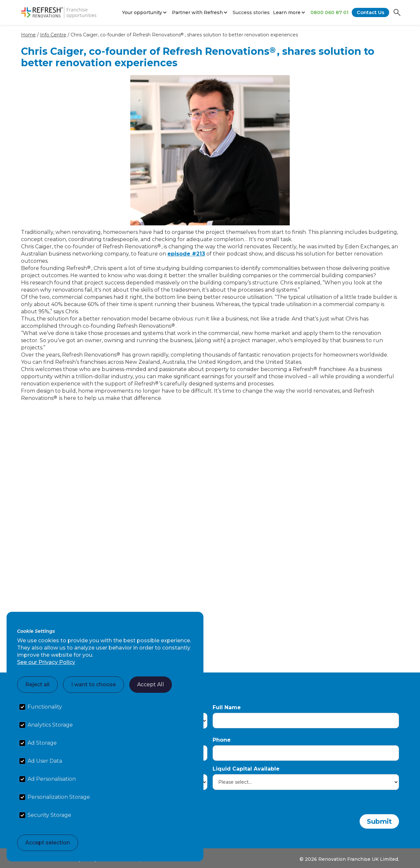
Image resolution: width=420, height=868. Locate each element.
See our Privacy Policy (46, 662)
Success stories (251, 12)
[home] (59, 12)
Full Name (227, 707)
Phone (222, 740)
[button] (145, 12)
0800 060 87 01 (329, 12)
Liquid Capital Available (246, 769)
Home (28, 35)
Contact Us (370, 12)
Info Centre (53, 35)
